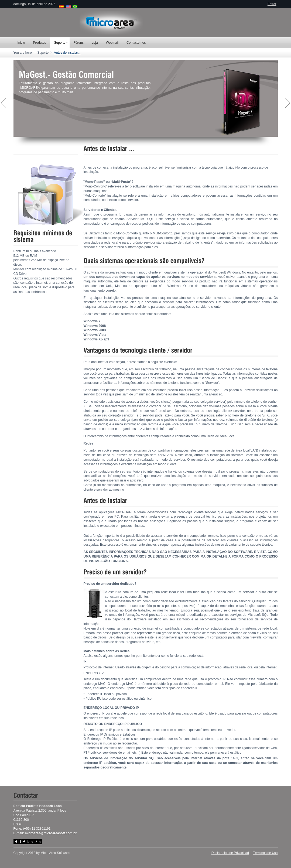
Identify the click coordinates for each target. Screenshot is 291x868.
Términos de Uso (265, 853)
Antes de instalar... (67, 53)
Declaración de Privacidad (230, 853)
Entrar (272, 4)
